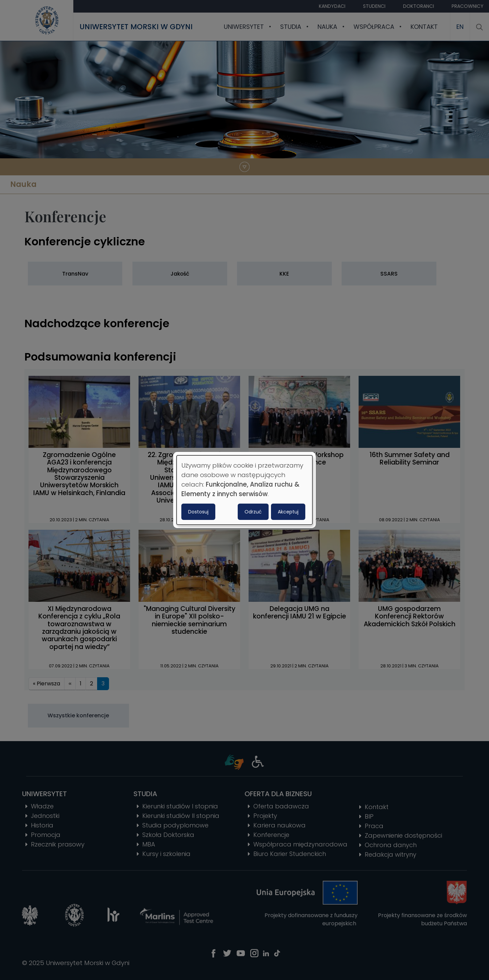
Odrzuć (253, 512)
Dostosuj (198, 512)
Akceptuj (288, 512)
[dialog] (244, 490)
